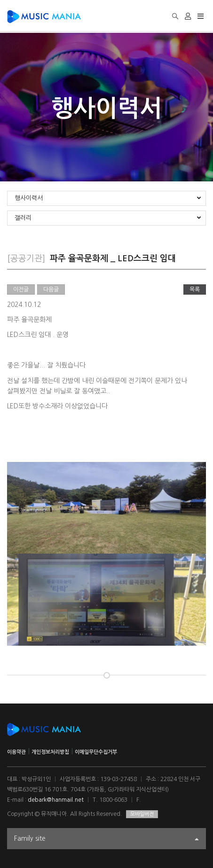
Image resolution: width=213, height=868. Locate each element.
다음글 (51, 289)
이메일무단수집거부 (96, 752)
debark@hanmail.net (56, 800)
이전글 (21, 289)
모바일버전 (142, 814)
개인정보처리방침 (50, 752)
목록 (195, 289)
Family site (106, 840)
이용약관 (16, 752)
